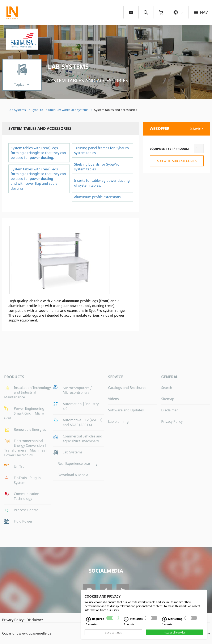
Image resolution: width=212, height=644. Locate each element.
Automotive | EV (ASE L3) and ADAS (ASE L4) (83, 422)
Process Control (27, 510)
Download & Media (73, 475)
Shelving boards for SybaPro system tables (97, 167)
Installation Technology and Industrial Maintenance (27, 392)
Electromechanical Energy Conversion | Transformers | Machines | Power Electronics (26, 448)
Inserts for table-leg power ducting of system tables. (102, 183)
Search (167, 388)
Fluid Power (23, 521)
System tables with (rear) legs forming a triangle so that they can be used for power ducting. (38, 153)
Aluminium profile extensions (97, 197)
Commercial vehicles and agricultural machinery (82, 439)
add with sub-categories (177, 161)
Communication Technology (27, 496)
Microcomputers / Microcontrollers (77, 390)
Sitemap (168, 399)
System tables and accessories (88, 80)
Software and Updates (126, 410)
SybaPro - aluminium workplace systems (60, 110)
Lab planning (118, 421)
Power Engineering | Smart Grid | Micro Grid (26, 413)
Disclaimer (170, 410)
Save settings (113, 632)
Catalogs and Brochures (127, 388)
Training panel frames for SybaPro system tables (101, 150)
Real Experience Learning (78, 464)
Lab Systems (68, 67)
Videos (113, 399)
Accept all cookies (175, 632)
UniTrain (21, 466)
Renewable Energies (30, 429)
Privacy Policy (172, 421)
